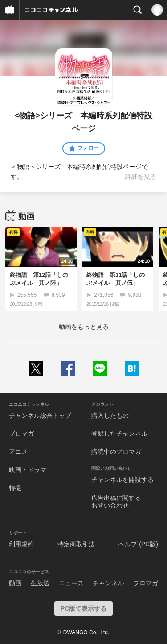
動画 (15, 583)
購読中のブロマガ (116, 452)
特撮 (15, 488)
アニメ (18, 452)
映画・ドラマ (28, 470)
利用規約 (21, 544)
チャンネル (108, 583)
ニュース (71, 583)
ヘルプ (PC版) (138, 544)
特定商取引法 (76, 544)
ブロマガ (21, 433)
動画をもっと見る (84, 327)
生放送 (40, 583)
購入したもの (110, 416)
